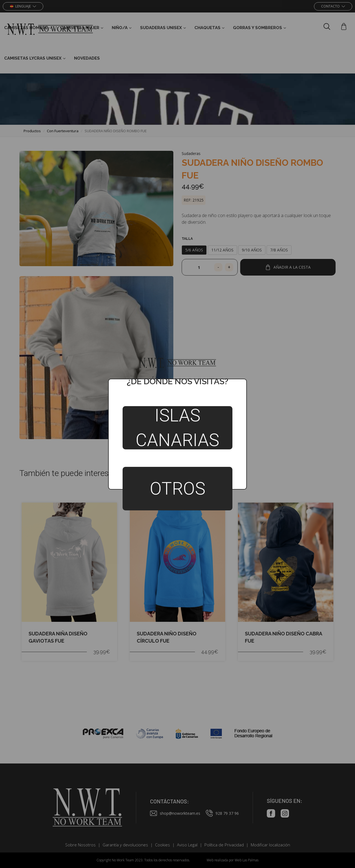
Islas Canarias (177, 428)
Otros (177, 489)
